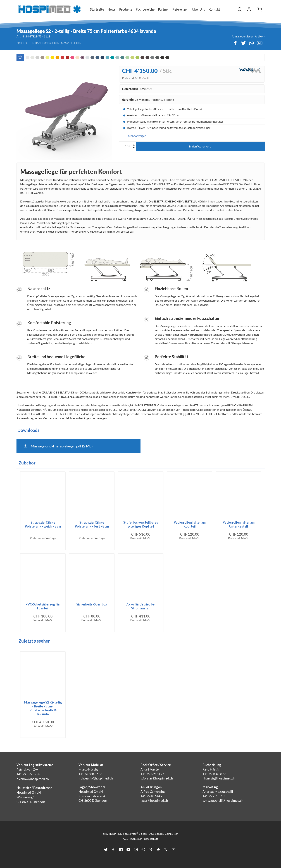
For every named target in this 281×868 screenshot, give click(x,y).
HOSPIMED (116, 834)
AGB (126, 839)
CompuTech (172, 834)
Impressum (136, 839)
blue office (131, 834)
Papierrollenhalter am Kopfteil (190, 524)
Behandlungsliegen (46, 43)
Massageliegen (71, 43)
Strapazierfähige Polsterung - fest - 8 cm (92, 524)
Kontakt (214, 9)
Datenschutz (151, 839)
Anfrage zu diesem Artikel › (248, 36)
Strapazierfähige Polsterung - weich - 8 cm (43, 524)
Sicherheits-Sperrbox (92, 604)
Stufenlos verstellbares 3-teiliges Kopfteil (141, 524)
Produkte (23, 43)
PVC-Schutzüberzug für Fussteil (43, 606)
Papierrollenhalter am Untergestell (239, 524)
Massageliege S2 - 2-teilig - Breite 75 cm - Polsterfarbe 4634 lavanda (43, 708)
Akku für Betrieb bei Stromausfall (141, 606)
